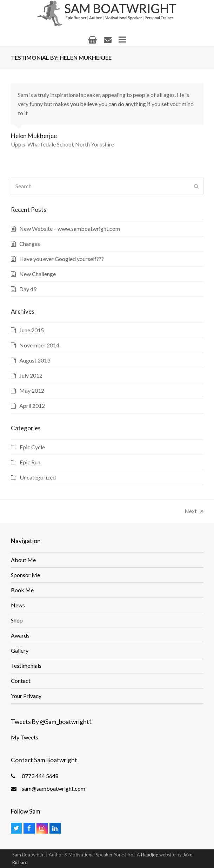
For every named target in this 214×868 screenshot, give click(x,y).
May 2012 (32, 390)
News (18, 605)
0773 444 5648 (40, 776)
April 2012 (32, 406)
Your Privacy (26, 696)
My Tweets (25, 737)
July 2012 (31, 375)
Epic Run (30, 462)
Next (194, 511)
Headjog (150, 855)
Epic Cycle (32, 447)
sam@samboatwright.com (53, 788)
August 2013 (35, 360)
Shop (17, 620)
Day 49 (28, 289)
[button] (122, 40)
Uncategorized (38, 477)
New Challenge (38, 274)
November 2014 (39, 345)
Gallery (20, 650)
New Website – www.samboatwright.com (70, 229)
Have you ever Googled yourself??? (62, 259)
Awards (20, 635)
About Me (23, 560)
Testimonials (26, 665)
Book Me (22, 590)
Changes (30, 244)
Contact (21, 681)
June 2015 (32, 330)
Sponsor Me (25, 575)
